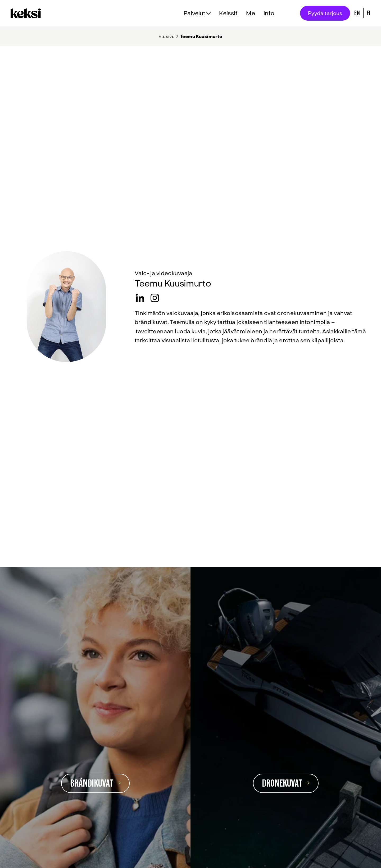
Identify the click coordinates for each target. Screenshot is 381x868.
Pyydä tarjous (325, 13)
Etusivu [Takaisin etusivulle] (167, 36)
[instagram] (155, 298)
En (357, 13)
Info (269, 13)
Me (251, 13)
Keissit (228, 13)
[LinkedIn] (140, 298)
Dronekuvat (286, 783)
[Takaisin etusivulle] (27, 13)
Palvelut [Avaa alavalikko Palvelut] (194, 13)
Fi (369, 13)
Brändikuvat (95, 783)
